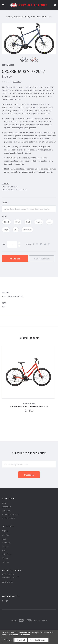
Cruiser (5, 546)
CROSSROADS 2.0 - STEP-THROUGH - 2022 (29, 407)
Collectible (6, 554)
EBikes (5, 558)
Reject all (21, 640)
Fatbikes (5, 562)
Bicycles (6, 535)
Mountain (6, 543)
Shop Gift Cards (8, 518)
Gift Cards (6, 511)
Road (4, 539)
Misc (4, 550)
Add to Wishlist (42, 259)
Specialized (8, 65)
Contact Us (6, 507)
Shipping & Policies (10, 514)
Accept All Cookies (38, 640)
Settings (8, 640)
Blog (4, 503)
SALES (5, 531)
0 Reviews (17, 82)
